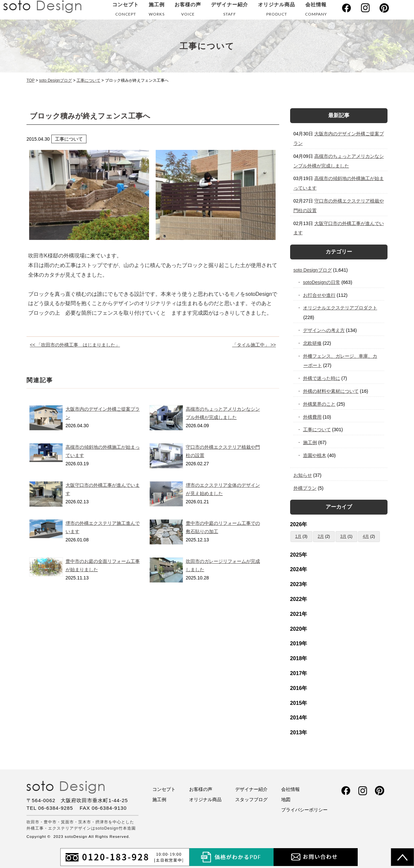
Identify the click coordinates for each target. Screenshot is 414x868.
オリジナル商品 (277, 10)
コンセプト (126, 10)
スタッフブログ (251, 799)
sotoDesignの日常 (322, 282)
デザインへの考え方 (324, 330)
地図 (286, 799)
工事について (317, 430)
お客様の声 (188, 10)
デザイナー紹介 (230, 10)
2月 (321, 536)
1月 (298, 536)
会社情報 (316, 10)
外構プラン (305, 488)
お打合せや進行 (319, 295)
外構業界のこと (319, 404)
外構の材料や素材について (331, 391)
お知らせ (303, 475)
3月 (343, 536)
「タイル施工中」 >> (254, 345)
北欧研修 (312, 343)
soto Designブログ (313, 270)
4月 (366, 536)
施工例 (157, 10)
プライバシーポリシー (304, 810)
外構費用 (312, 417)
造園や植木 (315, 455)
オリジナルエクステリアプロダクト (340, 308)
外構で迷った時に (322, 378)
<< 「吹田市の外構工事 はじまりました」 (75, 345)
